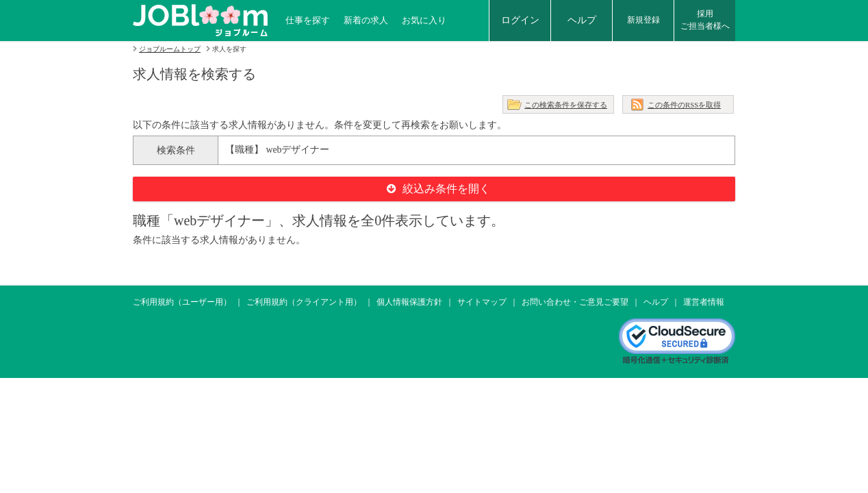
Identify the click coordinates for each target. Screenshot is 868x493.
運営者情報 (704, 302)
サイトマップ (482, 302)
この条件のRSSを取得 (684, 105)
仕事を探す (308, 20)
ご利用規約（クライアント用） (304, 302)
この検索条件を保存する (566, 105)
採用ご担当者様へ (705, 20)
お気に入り (424, 20)
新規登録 (643, 20)
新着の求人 (366, 20)
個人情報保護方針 (409, 302)
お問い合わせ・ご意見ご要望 (575, 302)
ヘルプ (582, 20)
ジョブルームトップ (170, 49)
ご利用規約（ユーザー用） (182, 302)
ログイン (520, 20)
